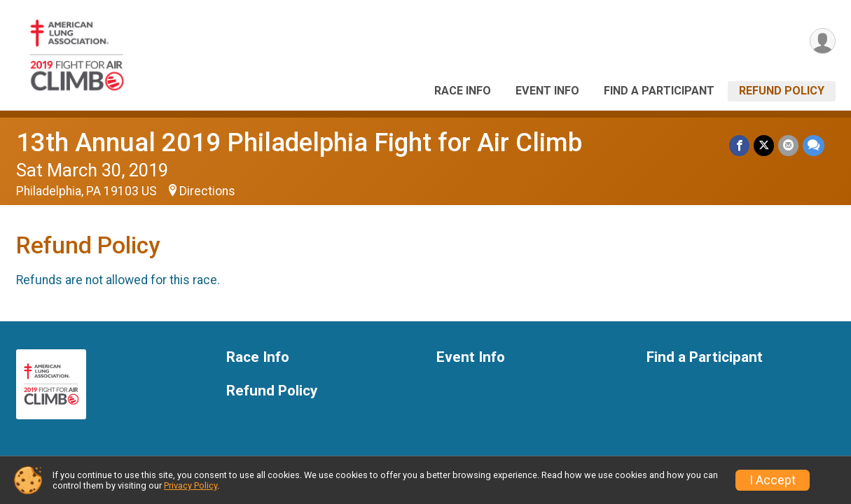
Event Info (547, 91)
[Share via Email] (788, 145)
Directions (207, 191)
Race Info (463, 91)
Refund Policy (782, 91)
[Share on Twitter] (764, 145)
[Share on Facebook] (739, 145)
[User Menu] (823, 41)
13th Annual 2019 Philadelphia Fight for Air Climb (299, 142)
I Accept (773, 480)
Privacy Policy (191, 485)
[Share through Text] (814, 145)
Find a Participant (659, 91)
